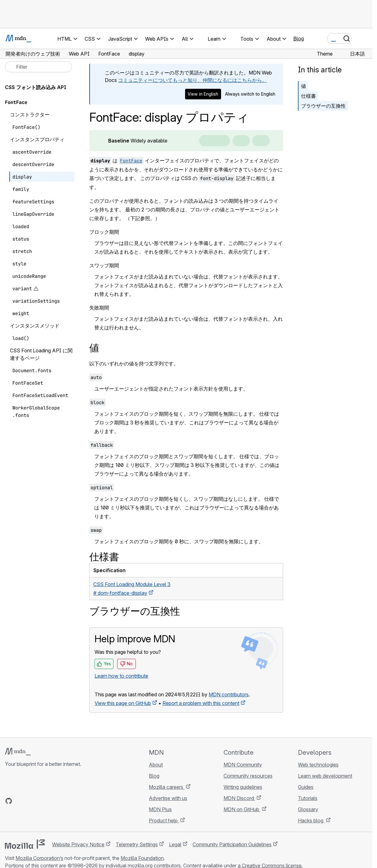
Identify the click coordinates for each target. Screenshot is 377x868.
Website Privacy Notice (78, 844)
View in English (203, 94)
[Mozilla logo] (25, 844)
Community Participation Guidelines (232, 844)
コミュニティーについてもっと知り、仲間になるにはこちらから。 (193, 80)
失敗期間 (99, 308)
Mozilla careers (167, 787)
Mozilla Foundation (142, 858)
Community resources (248, 776)
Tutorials (308, 798)
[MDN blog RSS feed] (53, 801)
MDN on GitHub (242, 809)
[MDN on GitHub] (9, 801)
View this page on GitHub (123, 703)
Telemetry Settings (137, 844)
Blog (299, 38)
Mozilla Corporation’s (39, 858)
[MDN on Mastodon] (42, 801)
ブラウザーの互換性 (323, 106)
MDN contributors (229, 694)
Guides (306, 787)
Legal (175, 844)
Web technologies (318, 765)
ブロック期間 (104, 232)
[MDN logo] (18, 752)
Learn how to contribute (121, 676)
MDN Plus (160, 809)
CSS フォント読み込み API (36, 87)
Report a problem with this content (201, 703)
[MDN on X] (31, 801)
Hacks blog (311, 821)
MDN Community (243, 765)
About (156, 765)
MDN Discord (239, 798)
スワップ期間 (104, 265)
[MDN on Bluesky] (20, 801)
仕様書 (308, 96)
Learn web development (325, 776)
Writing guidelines (243, 787)
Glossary (308, 809)
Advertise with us (168, 798)
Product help (164, 821)
